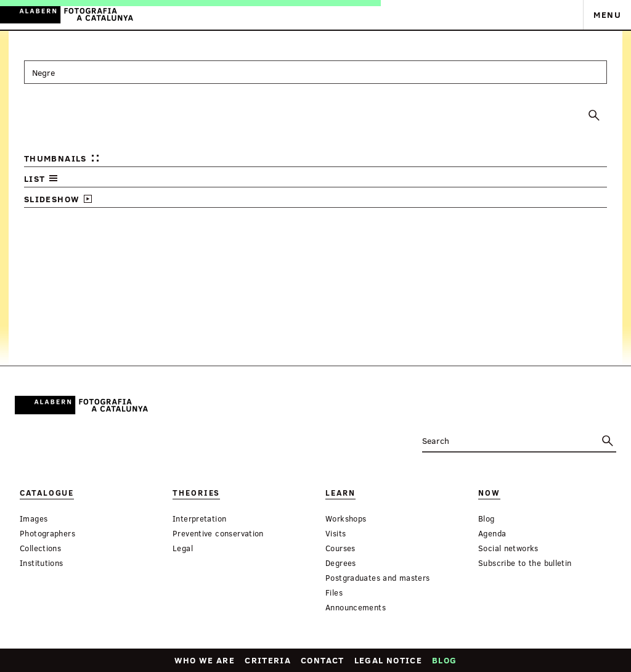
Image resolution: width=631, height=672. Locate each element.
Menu (607, 14)
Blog (444, 660)
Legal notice (388, 660)
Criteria (268, 660)
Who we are (205, 660)
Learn (340, 493)
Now (489, 493)
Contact (323, 660)
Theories (196, 493)
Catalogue (47, 493)
